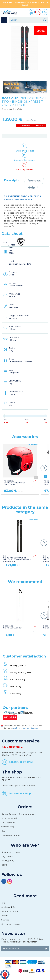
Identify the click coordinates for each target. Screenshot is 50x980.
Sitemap (5, 920)
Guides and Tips (9, 907)
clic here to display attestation (26, 728)
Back (4, 831)
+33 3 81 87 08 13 (12, 747)
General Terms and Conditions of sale (18, 814)
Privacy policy (8, 861)
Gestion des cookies (11, 924)
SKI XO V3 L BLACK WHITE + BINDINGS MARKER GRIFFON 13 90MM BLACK (17, 559)
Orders (25, 807)
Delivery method (9, 818)
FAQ (3, 903)
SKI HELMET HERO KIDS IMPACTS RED (15, 483)
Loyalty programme (11, 835)
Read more (25, 896)
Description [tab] (13, 180)
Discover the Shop (20, 793)
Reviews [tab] (34, 180)
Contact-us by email (21, 762)
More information (10, 911)
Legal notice (7, 856)
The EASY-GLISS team (12, 852)
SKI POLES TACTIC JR (13, 627)
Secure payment (9, 822)
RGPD (4, 865)
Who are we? (25, 845)
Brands (5, 916)
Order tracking (8, 827)
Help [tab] (31, 187)
